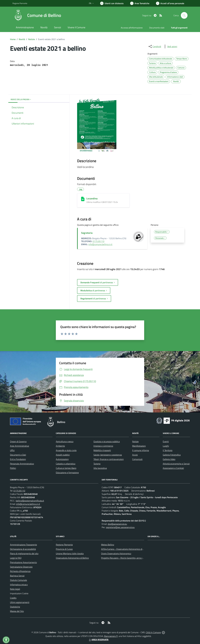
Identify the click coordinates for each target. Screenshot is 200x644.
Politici (13, 468)
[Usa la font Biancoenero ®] (112, 3)
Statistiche (15, 607)
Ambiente (60, 446)
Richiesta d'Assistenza (20, 571)
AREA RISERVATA (98, 640)
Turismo (97, 464)
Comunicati (137, 459)
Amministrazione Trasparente (23, 545)
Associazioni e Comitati (173, 468)
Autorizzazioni (62, 459)
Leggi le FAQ (16, 558)
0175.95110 (98, 241)
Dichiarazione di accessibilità (23, 549)
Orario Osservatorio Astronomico (116, 553)
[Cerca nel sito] (184, 15)
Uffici (12, 450)
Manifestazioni (139, 446)
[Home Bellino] (37, 15)
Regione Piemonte (64, 545)
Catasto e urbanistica (66, 464)
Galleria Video (169, 459)
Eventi (166, 441)
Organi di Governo (18, 441)
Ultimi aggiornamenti (20, 602)
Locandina (92, 198)
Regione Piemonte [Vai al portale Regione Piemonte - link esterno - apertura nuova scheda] (20, 3)
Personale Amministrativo (22, 464)
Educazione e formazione (67, 472)
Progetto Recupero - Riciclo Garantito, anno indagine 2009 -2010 (131, 558)
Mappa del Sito (17, 611)
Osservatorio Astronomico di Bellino (72, 558)
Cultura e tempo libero (66, 468)
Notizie (32, 39)
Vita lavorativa (100, 468)
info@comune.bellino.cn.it (100, 244)
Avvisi (135, 455)
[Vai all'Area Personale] (170, 3)
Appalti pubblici (63, 455)
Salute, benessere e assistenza (108, 455)
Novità (22, 39)
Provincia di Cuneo (64, 549)
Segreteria (87, 233)
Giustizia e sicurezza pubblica (107, 441)
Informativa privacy (19, 585)
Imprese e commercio (103, 446)
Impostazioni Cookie (19, 593)
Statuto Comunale (18, 580)
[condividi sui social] (155, 46)
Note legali (15, 589)
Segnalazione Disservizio (21, 567)
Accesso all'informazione (132, 28)
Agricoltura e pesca (65, 441)
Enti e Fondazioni (18, 459)
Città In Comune (153, 632)
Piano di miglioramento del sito (24, 553)
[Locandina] (83, 199)
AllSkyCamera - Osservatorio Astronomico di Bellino (125, 549)
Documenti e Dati (18, 455)
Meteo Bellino (108, 545)
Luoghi (166, 446)
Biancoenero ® (111, 636)
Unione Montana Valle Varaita (70, 553)
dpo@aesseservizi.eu (117, 524)
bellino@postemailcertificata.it (30, 501)
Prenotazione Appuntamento (23, 562)
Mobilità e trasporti (102, 450)
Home (13, 39)
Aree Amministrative (20, 446)
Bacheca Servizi (17, 576)
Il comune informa (141, 450)
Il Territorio (168, 450)
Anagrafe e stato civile (66, 450)
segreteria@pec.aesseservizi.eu (120, 527)
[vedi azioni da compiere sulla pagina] (170, 46)
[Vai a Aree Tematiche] (140, 3)
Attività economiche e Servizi (176, 464)
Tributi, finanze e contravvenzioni (109, 459)
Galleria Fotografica (172, 455)
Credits (13, 598)
